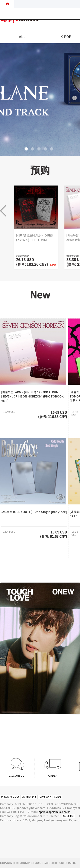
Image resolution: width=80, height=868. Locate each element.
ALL (22, 37)
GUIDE (57, 797)
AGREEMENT (29, 797)
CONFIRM (68, 816)
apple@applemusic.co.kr (54, 812)
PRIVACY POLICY (10, 797)
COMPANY (45, 797)
